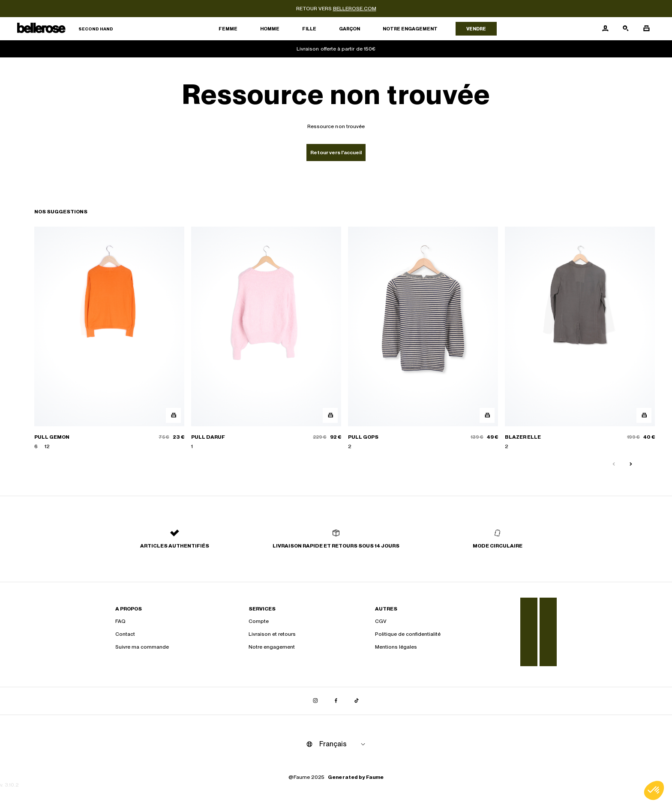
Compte (259, 621)
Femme (228, 29)
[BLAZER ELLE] (580, 339)
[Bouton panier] (646, 29)
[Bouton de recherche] (626, 29)
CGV (381, 621)
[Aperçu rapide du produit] (173, 415)
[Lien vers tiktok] (357, 701)
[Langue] (344, 744)
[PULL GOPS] (423, 339)
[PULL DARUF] (266, 339)
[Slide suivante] (631, 464)
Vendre (476, 29)
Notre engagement (410, 29)
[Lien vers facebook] (336, 701)
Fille (309, 29)
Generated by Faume (356, 777)
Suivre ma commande (142, 647)
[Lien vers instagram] (315, 701)
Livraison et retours (272, 634)
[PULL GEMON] (109, 339)
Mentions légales (396, 647)
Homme (270, 29)
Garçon (349, 29)
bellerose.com (355, 9)
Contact (125, 634)
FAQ (120, 621)
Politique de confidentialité (408, 634)
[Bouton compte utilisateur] (605, 29)
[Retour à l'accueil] (65, 29)
